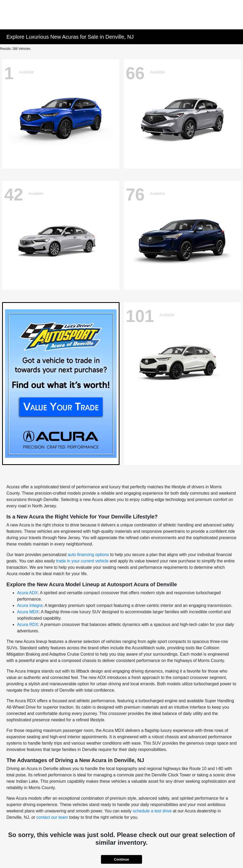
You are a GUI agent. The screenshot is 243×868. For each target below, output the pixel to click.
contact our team (52, 817)
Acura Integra (30, 605)
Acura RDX (28, 625)
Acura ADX (27, 593)
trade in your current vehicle (82, 561)
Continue (121, 859)
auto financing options (88, 555)
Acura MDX (28, 612)
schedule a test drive (152, 811)
